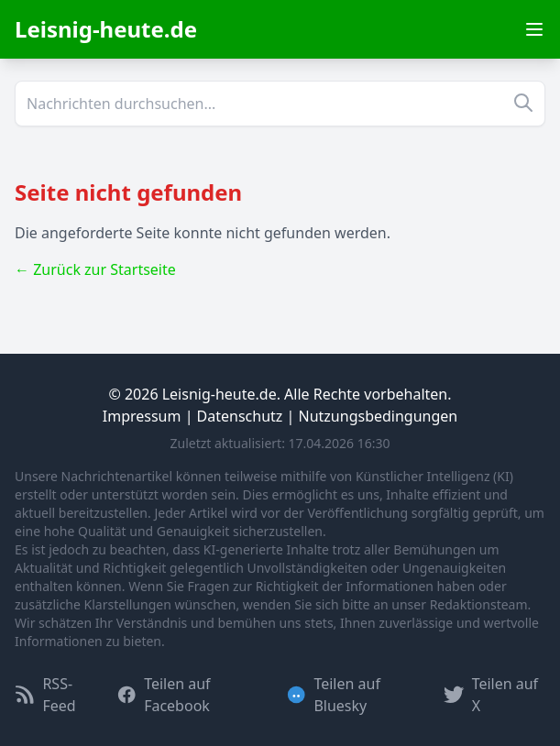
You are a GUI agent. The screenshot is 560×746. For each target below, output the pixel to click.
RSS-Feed (45, 695)
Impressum (142, 416)
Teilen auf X (491, 695)
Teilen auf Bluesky (333, 695)
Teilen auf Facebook (164, 695)
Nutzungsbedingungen (379, 416)
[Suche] (280, 104)
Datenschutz (240, 416)
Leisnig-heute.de (106, 29)
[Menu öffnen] (534, 29)
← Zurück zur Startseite (95, 269)
